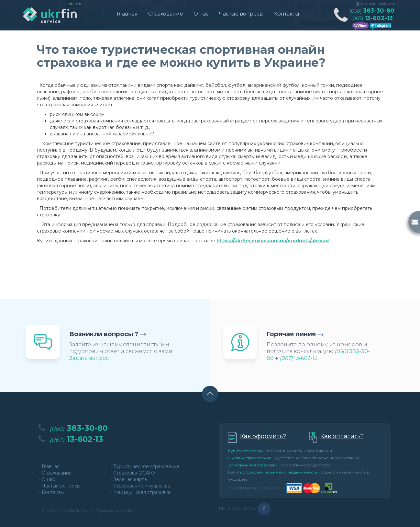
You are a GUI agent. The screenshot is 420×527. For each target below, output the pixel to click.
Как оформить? (263, 436)
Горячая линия (291, 334)
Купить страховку (246, 451)
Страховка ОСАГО (134, 473)
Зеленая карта (130, 479)
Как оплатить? (342, 436)
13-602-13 (372, 18)
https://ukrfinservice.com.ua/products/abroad (273, 241)
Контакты (287, 14)
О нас (201, 14)
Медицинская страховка (142, 492)
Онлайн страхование (250, 458)
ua (79, 4)
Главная (127, 14)
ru (71, 4)
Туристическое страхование (146, 466)
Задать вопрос (89, 358)
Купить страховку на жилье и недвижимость (272, 472)
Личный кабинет (378, 4)
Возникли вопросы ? (104, 334)
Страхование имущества (142, 486)
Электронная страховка (253, 465)
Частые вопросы (241, 14)
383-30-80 (372, 11)
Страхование (166, 14)
